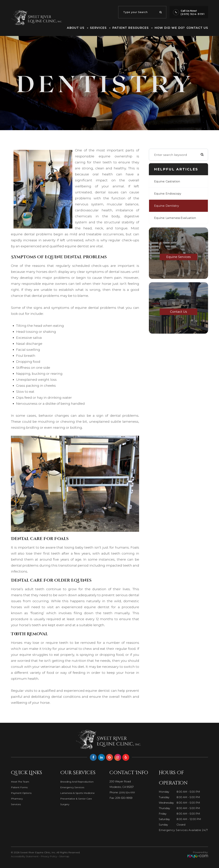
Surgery (65, 804)
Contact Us (197, 28)
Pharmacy (17, 799)
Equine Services (178, 257)
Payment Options (22, 793)
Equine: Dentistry (167, 206)
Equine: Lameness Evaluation (177, 218)
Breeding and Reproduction (78, 782)
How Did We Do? (170, 28)
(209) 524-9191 (193, 14)
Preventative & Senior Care (77, 799)
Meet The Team (21, 782)
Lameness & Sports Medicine (79, 793)
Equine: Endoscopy (169, 193)
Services (16, 804)
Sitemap (64, 856)
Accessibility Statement (25, 856)
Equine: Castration (168, 181)
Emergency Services (73, 787)
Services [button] (100, 28)
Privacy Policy (49, 856)
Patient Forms (20, 787)
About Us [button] (78, 28)
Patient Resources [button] (132, 28)
